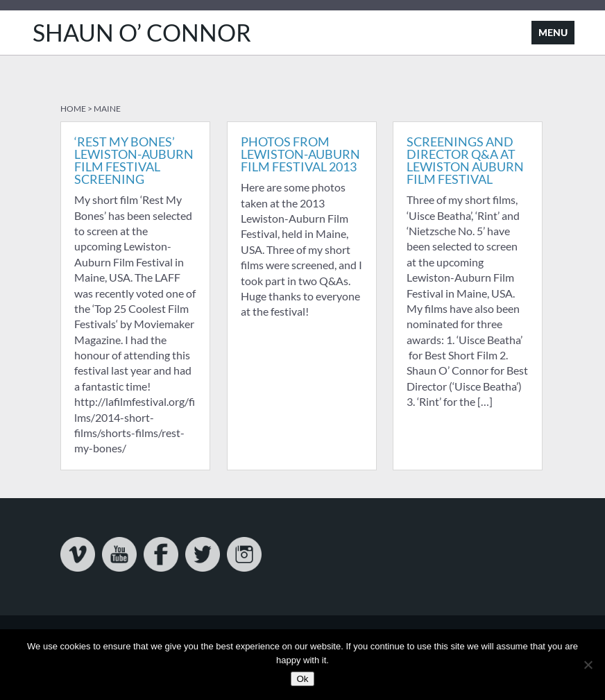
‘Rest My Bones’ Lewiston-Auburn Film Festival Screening (134, 160)
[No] (588, 665)
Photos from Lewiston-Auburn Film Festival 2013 (300, 154)
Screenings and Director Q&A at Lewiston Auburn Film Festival (465, 160)
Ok (302, 679)
